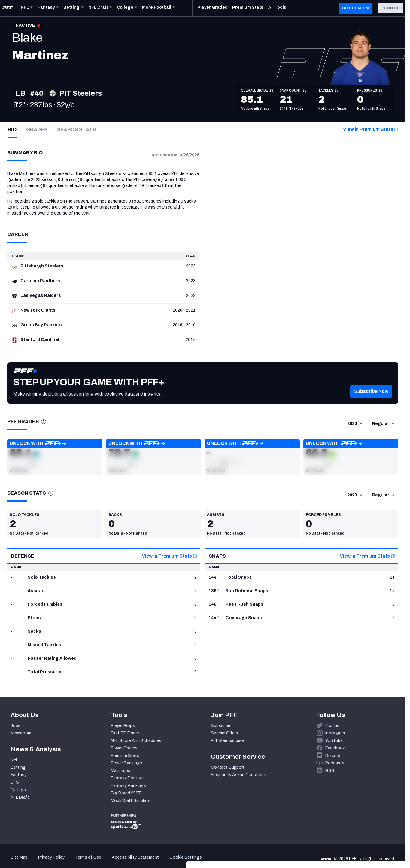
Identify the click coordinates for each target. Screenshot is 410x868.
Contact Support (228, 767)
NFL (14, 760)
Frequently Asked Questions (238, 775)
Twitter (332, 726)
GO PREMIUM (355, 8)
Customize (360, 831)
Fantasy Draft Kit (128, 778)
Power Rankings (126, 763)
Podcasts (335, 763)
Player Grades (124, 748)
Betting (18, 767)
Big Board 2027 (126, 793)
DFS (15, 782)
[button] (55, 457)
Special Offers (225, 733)
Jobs (15, 726)
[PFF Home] (8, 8)
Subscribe (221, 726)
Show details (93, 856)
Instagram (335, 733)
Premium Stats (125, 756)
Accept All (360, 813)
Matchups (121, 771)
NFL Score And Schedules (136, 741)
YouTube (334, 741)
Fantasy (18, 775)
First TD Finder (125, 733)
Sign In (390, 8)
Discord (333, 756)
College (18, 790)
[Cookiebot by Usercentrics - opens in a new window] (39, 856)
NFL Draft (20, 797)
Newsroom (21, 733)
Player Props (123, 726)
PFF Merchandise (227, 741)
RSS (330, 771)
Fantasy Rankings (128, 786)
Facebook (335, 748)
